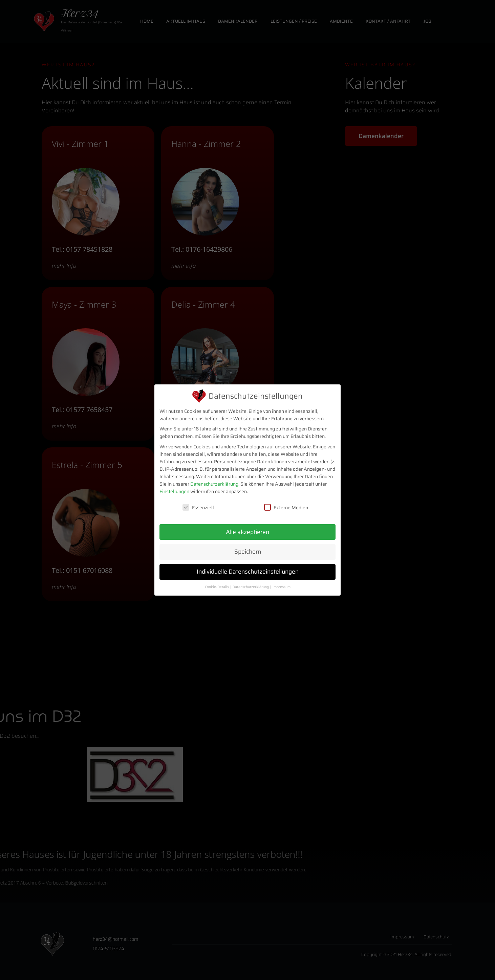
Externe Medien (286, 508)
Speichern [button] (248, 552)
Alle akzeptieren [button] (247, 532)
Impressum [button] (282, 587)
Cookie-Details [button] (217, 587)
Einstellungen (174, 491)
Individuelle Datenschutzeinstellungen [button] (248, 572)
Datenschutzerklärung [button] (251, 587)
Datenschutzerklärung (214, 484)
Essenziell (198, 508)
